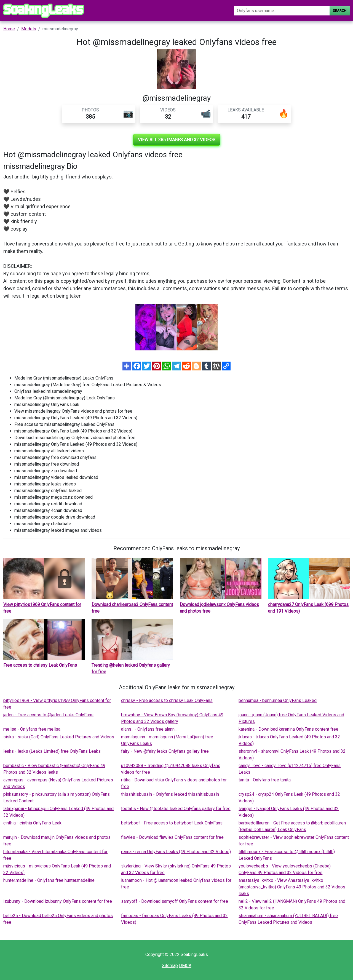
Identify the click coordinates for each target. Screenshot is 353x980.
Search (340, 11)
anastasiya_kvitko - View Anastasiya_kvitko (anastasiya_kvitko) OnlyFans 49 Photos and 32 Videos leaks (292, 887)
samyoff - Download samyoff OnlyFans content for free (175, 901)
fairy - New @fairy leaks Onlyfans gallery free (165, 751)
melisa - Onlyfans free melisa (32, 729)
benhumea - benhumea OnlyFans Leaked (278, 700)
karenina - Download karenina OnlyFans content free (288, 729)
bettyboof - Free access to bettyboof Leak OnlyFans (172, 823)
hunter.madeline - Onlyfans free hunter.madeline (49, 880)
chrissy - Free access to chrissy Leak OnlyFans (167, 700)
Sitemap (170, 966)
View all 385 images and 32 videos (177, 140)
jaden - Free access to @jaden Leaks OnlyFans (48, 715)
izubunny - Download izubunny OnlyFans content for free (58, 901)
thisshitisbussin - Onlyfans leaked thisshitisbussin (170, 794)
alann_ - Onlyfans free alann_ (149, 729)
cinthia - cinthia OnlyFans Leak (32, 823)
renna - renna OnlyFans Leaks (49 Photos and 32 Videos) (176, 852)
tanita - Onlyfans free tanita (265, 780)
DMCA (185, 966)
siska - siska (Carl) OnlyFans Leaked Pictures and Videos (59, 737)
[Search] (282, 11)
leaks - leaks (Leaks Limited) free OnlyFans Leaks (52, 751)
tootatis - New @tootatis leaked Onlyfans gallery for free (176, 809)
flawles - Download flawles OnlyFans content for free (172, 837)
